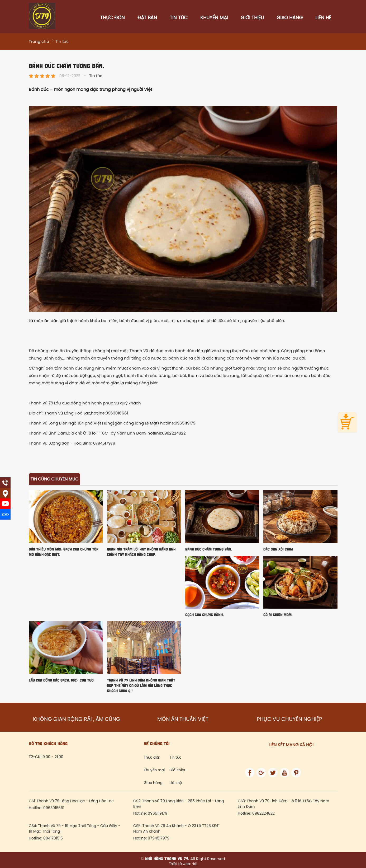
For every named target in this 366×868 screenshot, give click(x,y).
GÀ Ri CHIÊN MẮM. (278, 615)
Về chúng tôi (157, 743)
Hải (194, 864)
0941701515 (53, 839)
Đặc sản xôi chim (278, 549)
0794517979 (159, 839)
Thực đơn (113, 18)
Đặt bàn (147, 18)
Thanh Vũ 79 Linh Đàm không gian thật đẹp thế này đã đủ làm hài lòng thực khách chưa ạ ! (141, 685)
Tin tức (179, 18)
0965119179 (158, 814)
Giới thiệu (252, 18)
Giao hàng (290, 18)
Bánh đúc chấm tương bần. (209, 549)
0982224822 (263, 814)
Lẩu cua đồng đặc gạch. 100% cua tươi (62, 680)
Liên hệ (323, 18)
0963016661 (54, 808)
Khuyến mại (214, 18)
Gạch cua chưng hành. (204, 615)
